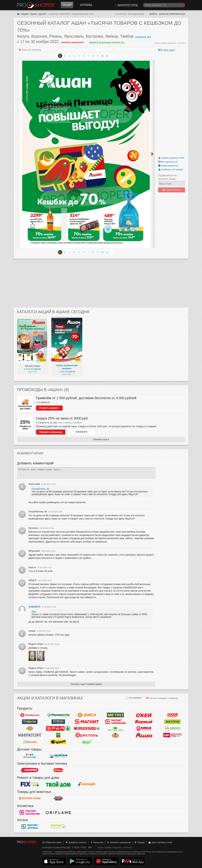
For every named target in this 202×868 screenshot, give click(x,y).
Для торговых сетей (160, 842)
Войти (153, 14)
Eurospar (87, 729)
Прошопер (36, 5)
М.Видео (58, 770)
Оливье (144, 729)
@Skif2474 (34, 607)
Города (139, 842)
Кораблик (58, 756)
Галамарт (87, 784)
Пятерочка (30, 715)
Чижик (58, 742)
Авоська (172, 729)
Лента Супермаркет (58, 722)
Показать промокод (51, 432)
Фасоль (30, 742)
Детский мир (30, 756)
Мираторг (30, 735)
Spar (58, 729)
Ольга (32, 571)
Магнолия (115, 729)
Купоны (86, 5)
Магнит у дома (87, 722)
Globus (30, 729)
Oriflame (58, 813)
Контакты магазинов (119, 842)
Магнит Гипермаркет (115, 722)
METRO (115, 715)
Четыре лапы (30, 798)
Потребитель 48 (40, 489)
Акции (67, 5)
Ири (34, 612)
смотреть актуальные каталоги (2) (107, 42)
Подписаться (172, 190)
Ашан (33, 14)
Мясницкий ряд (172, 735)
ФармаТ (58, 827)
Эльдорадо (30, 770)
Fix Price (30, 784)
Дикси (87, 715)
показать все (143, 37)
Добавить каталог (76, 842)
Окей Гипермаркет (144, 715)
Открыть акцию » (49, 408)
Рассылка (97, 842)
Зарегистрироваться (172, 14)
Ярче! (87, 742)
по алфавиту (134, 698)
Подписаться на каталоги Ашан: (167, 177)
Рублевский (115, 735)
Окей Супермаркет (172, 715)
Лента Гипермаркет (30, 722)
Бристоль (87, 735)
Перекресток (58, 715)
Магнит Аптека (30, 827)
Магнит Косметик (30, 813)
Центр (42, 14)
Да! (58, 735)
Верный (144, 722)
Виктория (172, 722)
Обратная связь (52, 842)
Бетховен (58, 798)
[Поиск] (164, 5)
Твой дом (58, 784)
